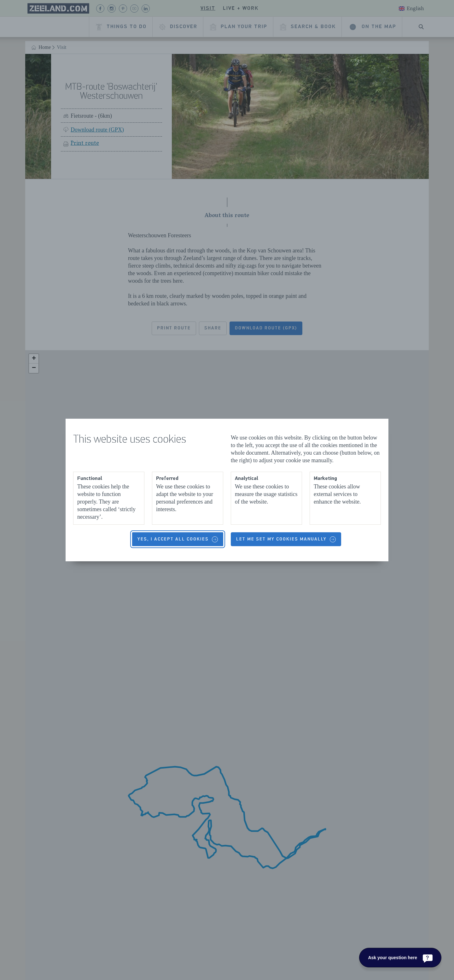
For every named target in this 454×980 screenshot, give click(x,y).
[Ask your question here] (400, 958)
